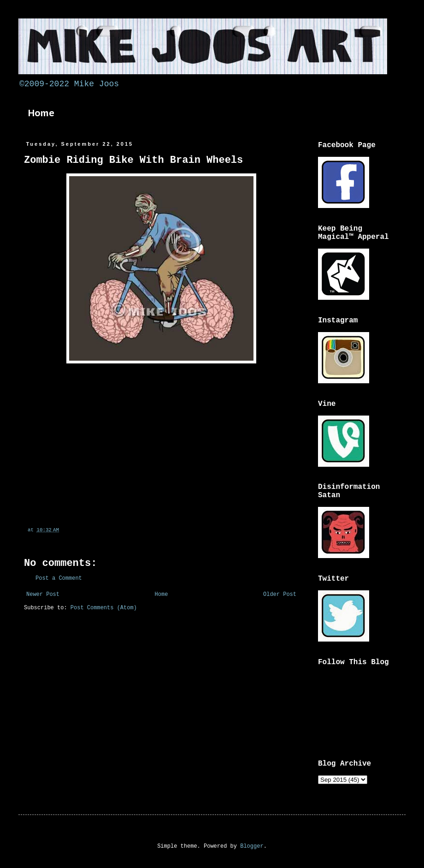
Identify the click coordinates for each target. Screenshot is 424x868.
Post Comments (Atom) (104, 608)
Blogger (252, 846)
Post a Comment (59, 578)
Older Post (280, 595)
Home (41, 113)
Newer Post (43, 595)
